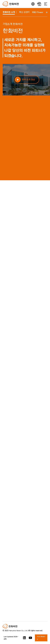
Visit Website (41, 638)
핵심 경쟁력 (24, 12)
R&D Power (38, 12)
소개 (9, 12)
